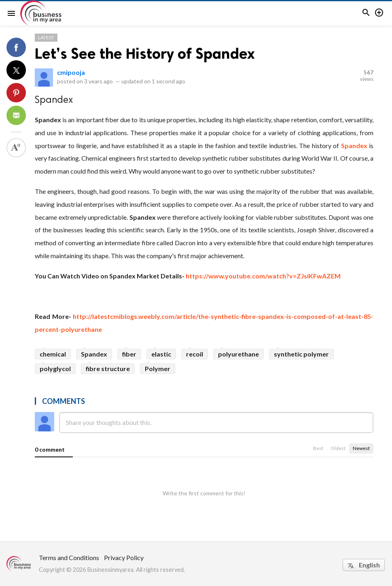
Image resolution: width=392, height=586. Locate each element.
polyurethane (238, 354)
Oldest (338, 448)
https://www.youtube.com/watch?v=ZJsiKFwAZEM (263, 276)
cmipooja (71, 72)
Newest (361, 448)
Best (318, 448)
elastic (161, 354)
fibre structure (108, 368)
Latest (46, 37)
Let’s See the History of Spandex (145, 54)
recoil (195, 354)
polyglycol (55, 368)
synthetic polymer (301, 354)
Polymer (158, 368)
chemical (53, 354)
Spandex (354, 145)
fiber (129, 354)
